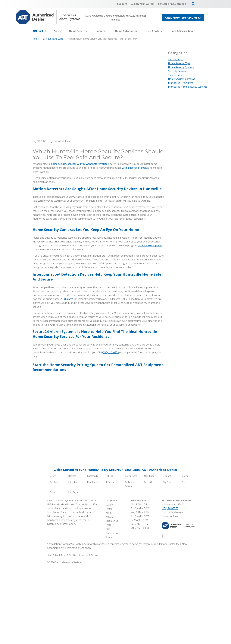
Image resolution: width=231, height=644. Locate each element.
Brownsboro (131, 556)
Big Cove (167, 562)
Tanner (53, 572)
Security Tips (175, 59)
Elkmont (167, 556)
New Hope (149, 556)
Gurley (52, 556)
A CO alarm (67, 379)
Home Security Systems (181, 67)
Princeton (73, 562)
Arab (184, 562)
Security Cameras (178, 71)
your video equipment (150, 325)
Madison (110, 562)
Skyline (185, 556)
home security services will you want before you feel (80, 164)
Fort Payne (74, 572)
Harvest (72, 556)
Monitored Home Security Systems (188, 87)
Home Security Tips (179, 63)
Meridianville (93, 562)
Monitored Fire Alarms (181, 83)
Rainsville (148, 562)
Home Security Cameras (182, 79)
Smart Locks (175, 75)
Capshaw (54, 562)
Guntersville (93, 556)
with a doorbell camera (135, 168)
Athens (110, 556)
